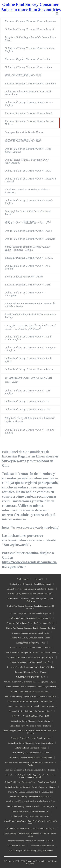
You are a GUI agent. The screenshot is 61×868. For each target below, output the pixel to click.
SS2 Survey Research (16, 846)
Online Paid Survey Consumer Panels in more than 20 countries (30, 607)
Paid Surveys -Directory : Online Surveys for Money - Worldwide (30, 600)
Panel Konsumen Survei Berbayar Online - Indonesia (27, 191)
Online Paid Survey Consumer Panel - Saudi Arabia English (28, 338)
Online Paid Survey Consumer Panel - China (28, 67)
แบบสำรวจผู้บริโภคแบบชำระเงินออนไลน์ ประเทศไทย (28, 380)
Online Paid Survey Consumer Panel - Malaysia (30, 239)
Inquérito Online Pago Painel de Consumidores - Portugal (30, 316)
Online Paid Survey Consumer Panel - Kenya (29, 231)
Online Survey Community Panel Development (30, 584)
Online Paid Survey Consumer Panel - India (28, 171)
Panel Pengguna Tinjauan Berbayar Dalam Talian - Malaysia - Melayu (28, 248)
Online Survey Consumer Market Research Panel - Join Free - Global (30, 835)
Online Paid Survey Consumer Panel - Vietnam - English (30, 431)
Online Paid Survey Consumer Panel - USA (28, 409)
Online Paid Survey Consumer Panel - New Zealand (27, 267)
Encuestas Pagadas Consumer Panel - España (29, 113)
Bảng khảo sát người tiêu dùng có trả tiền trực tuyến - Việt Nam (30, 420)
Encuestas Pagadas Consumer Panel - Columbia (30, 84)
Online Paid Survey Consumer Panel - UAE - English (28, 392)
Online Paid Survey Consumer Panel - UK (27, 401)
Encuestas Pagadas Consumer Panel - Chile (28, 59)
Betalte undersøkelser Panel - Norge (24, 277)
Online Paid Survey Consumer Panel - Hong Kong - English (28, 150)
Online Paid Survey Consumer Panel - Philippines (25, 294)
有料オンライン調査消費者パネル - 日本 (28, 222)
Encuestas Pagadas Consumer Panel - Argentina (30, 21)
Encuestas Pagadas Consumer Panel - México (29, 258)
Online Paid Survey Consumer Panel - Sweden (29, 369)
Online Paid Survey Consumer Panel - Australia (30, 29)
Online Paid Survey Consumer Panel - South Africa (28, 360)
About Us (40, 579)
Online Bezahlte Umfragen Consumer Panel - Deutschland (29, 93)
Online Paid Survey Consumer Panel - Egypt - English (29, 104)
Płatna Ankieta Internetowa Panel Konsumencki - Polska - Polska (30, 305)
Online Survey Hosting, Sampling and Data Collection (30, 589)
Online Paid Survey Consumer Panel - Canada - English (30, 50)
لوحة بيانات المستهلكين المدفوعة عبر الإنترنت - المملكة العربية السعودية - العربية (30, 327)
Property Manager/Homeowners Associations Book (30, 841)
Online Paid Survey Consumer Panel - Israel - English (29, 202)
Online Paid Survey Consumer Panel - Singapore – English (30, 349)
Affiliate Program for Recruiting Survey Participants (31, 850)
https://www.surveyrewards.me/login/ (30, 527)
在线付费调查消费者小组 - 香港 (23, 140)
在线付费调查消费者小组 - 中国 (23, 75)
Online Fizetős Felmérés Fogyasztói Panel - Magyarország (28, 161)
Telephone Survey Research (42, 846)
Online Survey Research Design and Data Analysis (30, 594)
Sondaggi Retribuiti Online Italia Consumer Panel (28, 213)
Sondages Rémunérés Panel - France (24, 132)
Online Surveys (24, 579)
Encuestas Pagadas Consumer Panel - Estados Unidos (29, 123)
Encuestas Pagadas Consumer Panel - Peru (28, 285)
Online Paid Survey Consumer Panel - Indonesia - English (30, 180)
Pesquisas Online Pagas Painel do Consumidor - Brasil (30, 39)
